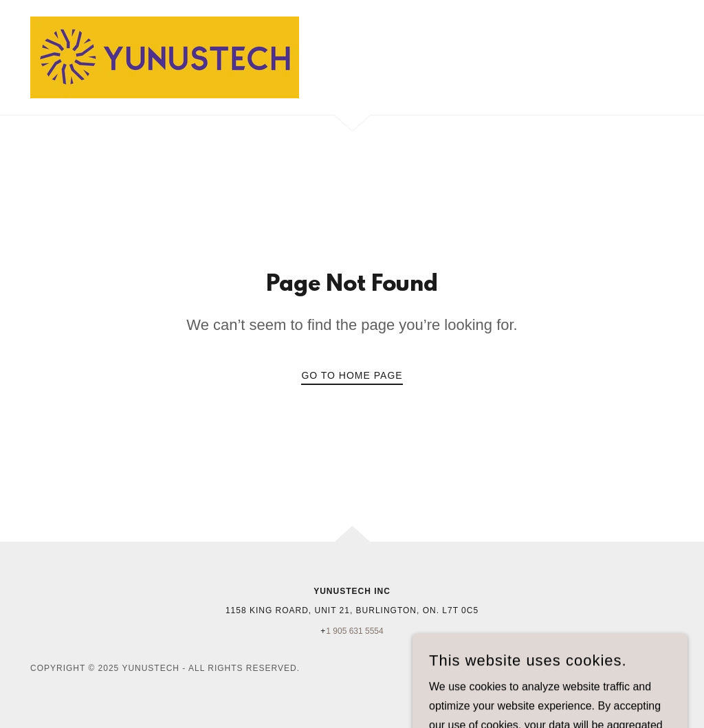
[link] (165, 57)
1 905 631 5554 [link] (354, 631)
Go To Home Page (352, 375)
